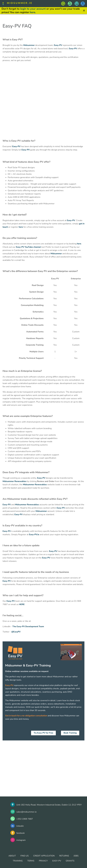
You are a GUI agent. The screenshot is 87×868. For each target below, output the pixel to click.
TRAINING (18, 861)
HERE (22, 604)
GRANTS (70, 861)
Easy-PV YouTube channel (28, 247)
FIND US (25, 856)
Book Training (70, 733)
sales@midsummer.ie (26, 812)
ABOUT (12, 856)
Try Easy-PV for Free (43, 733)
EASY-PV (57, 861)
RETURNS (64, 856)
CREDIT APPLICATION (44, 856)
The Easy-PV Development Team (28, 626)
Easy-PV (58, 45)
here (32, 12)
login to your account (33, 9)
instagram (21, 840)
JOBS (76, 856)
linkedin (20, 826)
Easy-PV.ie (34, 535)
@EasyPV (16, 632)
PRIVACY (43, 861)
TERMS (31, 861)
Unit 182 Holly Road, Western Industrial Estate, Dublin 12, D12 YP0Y (49, 805)
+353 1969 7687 (25, 819)
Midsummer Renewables (14, 481)
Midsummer (29, 45)
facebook (20, 833)
